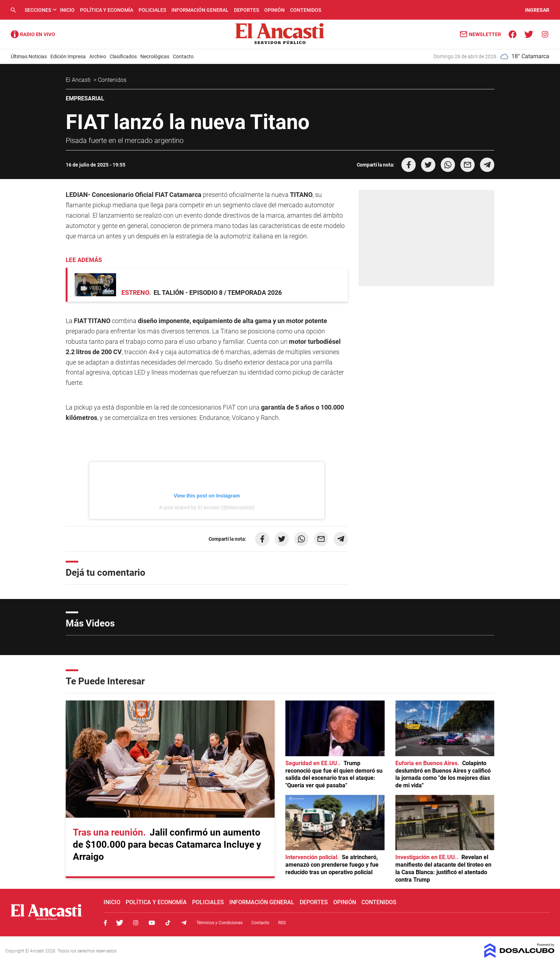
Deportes (246, 10)
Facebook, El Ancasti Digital (105, 923)
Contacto (183, 56)
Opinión (274, 10)
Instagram (136, 923)
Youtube (152, 923)
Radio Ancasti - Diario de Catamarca (33, 34)
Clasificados (123, 56)
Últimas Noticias (29, 56)
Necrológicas (155, 56)
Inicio (67, 10)
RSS (282, 923)
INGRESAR (537, 10)
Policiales (152, 10)
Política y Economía (107, 10)
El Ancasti (79, 80)
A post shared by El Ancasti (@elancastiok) (207, 507)
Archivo (98, 56)
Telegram (184, 923)
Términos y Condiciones (219, 923)
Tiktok (168, 923)
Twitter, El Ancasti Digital (120, 923)
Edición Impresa (68, 56)
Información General (200, 10)
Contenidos (306, 10)
